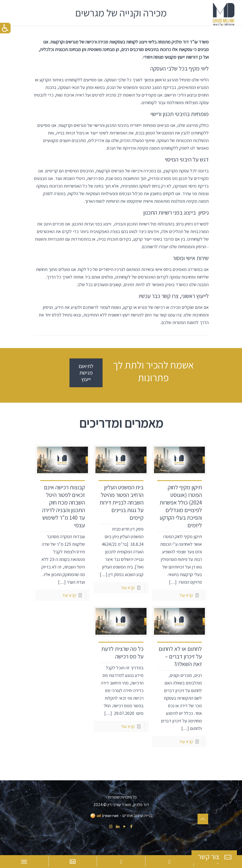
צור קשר (215, 857)
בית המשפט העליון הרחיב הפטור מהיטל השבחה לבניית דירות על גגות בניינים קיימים (122, 502)
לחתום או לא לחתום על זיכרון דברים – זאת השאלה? (180, 656)
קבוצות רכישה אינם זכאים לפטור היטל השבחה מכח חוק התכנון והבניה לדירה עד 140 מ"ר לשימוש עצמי (64, 506)
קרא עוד (186, 595)
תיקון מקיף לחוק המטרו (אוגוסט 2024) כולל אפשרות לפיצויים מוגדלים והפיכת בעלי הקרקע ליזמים (181, 506)
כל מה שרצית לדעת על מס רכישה (122, 653)
